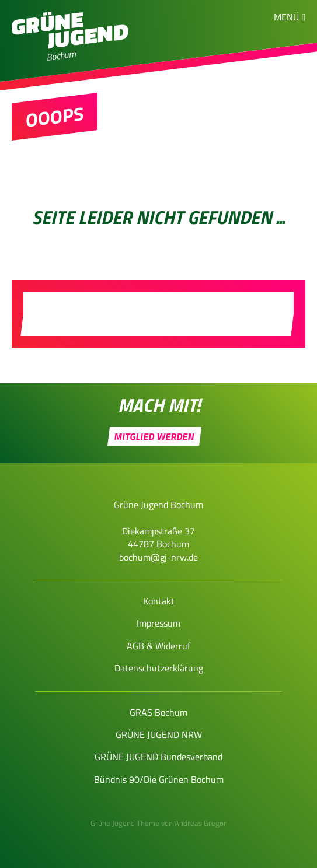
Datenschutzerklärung (159, 668)
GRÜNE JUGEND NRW (159, 734)
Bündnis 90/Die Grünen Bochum (159, 779)
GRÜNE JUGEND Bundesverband (158, 757)
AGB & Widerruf (158, 646)
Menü (286, 17)
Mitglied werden (155, 436)
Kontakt (159, 601)
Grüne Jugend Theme (125, 823)
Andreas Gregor (201, 823)
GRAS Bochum (158, 712)
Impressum (158, 623)
